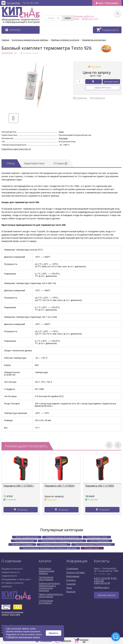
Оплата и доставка (76, 572)
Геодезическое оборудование (46, 578)
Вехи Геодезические (27, 537)
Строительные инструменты (46, 602)
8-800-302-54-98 (102, 583)
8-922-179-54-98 (102, 578)
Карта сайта (15, 614)
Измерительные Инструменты (62, 537)
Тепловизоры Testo (97, 537)
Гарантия (71, 584)
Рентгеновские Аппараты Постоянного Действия (50, 548)
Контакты (71, 580)
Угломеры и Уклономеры (54, 544)
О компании (72, 568)
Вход (101, 3)
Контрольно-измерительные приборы (47, 571)
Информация (73, 576)
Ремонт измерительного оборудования (51, 595)
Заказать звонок (106, 595)
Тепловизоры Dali (24, 541)
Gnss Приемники (99, 541)
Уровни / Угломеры (22, 544)
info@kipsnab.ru (102, 587)
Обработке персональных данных (24, 637)
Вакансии (71, 592)
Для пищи (63, 138)
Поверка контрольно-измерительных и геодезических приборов (49, 587)
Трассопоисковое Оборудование (93, 544)
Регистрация (112, 3)
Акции (69, 588)
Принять (54, 633)
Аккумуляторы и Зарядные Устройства (62, 541)
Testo (61, 132)
